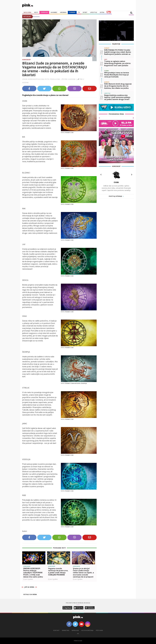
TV (79, 12)
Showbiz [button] (54, 12)
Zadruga (44, 12)
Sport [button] (85, 12)
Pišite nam (99, 630)
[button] (25, 562)
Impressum (75, 630)
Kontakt (56, 630)
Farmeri (72, 12)
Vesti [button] (36, 12)
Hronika (63, 12)
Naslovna (27, 12)
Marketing (66, 630)
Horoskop (26, 60)
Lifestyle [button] (94, 12)
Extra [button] (102, 12)
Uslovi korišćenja (87, 630)
